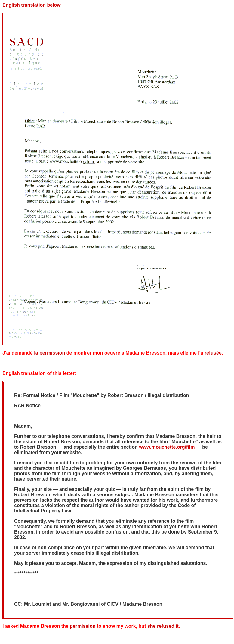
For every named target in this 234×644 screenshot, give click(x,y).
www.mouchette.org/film (167, 447)
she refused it (163, 626)
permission (83, 626)
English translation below (32, 5)
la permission (49, 353)
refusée (213, 353)
